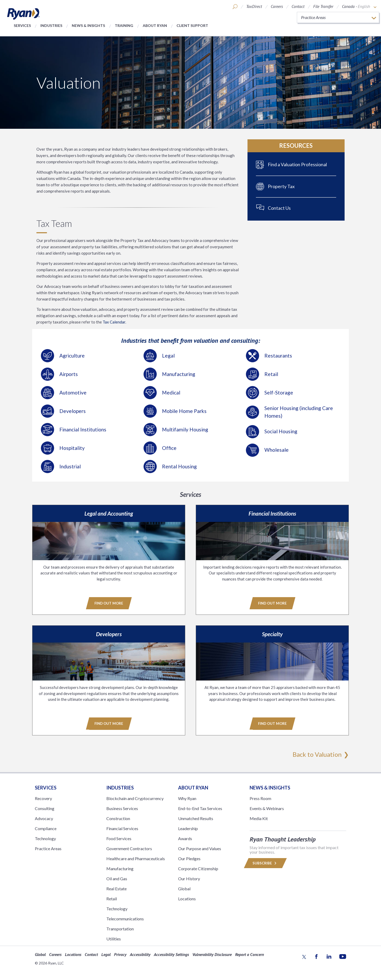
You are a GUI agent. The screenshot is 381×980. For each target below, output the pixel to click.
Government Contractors (129, 848)
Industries (51, 25)
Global (184, 888)
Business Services (122, 808)
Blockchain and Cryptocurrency (135, 798)
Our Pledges (189, 858)
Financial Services (122, 828)
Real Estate (116, 888)
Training (124, 25)
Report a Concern (249, 954)
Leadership (188, 828)
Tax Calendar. (114, 322)
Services (22, 25)
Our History (189, 878)
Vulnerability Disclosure (212, 954)
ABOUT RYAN (193, 787)
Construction (118, 818)
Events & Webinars (267, 808)
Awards (185, 838)
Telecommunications (125, 918)
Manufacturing (120, 868)
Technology (45, 838)
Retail (112, 898)
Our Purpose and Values (200, 848)
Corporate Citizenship (198, 868)
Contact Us (279, 208)
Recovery (43, 798)
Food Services (119, 838)
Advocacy (44, 818)
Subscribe (265, 863)
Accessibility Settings (171, 954)
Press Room (260, 798)
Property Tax (281, 186)
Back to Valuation (317, 754)
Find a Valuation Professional (297, 165)
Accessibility (140, 954)
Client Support (192, 25)
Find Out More (109, 603)
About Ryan (155, 25)
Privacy (120, 954)
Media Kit (259, 818)
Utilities (114, 938)
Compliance (46, 828)
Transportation (120, 928)
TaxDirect (254, 6)
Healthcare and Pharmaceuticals (136, 858)
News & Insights (88, 25)
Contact (298, 6)
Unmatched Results (196, 818)
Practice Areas (48, 848)
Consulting (45, 808)
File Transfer (323, 6)
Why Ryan (187, 798)
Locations (187, 898)
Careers (277, 6)
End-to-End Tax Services (200, 808)
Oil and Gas (117, 878)
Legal (106, 954)
